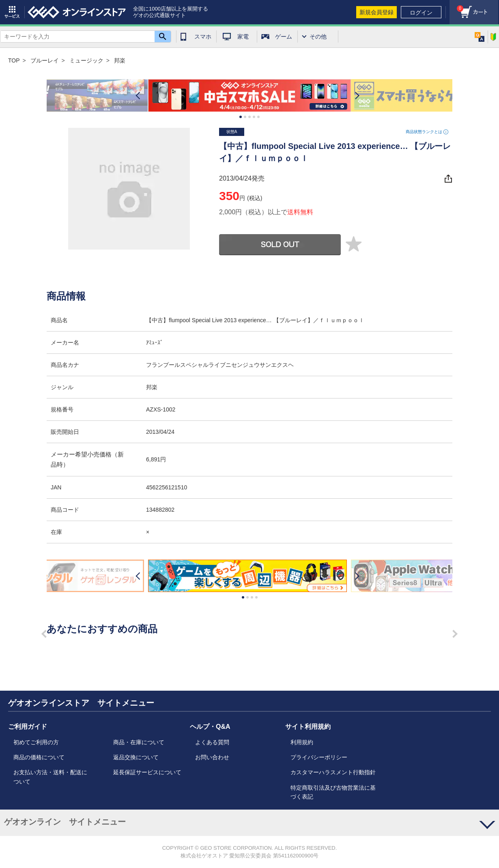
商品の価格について (39, 757)
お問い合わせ (212, 757)
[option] (249, 96)
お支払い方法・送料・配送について (50, 777)
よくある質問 (212, 742)
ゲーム (284, 37)
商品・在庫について (139, 742)
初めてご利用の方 (36, 742)
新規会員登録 (376, 12)
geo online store (77, 12)
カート (456, 6)
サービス (12, 12)
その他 (318, 37)
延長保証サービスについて (147, 772)
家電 (243, 37)
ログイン (421, 13)
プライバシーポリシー (319, 757)
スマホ (203, 37)
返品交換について (136, 757)
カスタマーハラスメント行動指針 (333, 772)
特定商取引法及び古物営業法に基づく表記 (333, 792)
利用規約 (302, 742)
